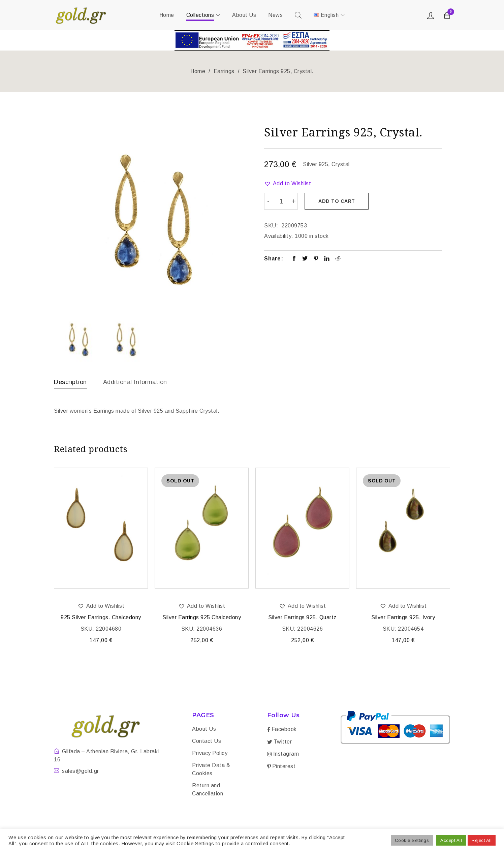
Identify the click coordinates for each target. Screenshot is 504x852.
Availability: (279, 235)
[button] (288, 184)
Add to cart (338, 201)
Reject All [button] (482, 840)
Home (198, 71)
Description (72, 382)
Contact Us (207, 742)
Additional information (141, 382)
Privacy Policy (210, 754)
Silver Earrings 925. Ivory (403, 619)
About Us (204, 730)
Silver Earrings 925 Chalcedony (202, 619)
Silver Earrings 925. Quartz (302, 619)
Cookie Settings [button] (412, 840)
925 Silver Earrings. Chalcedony (101, 619)
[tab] (72, 383)
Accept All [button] (451, 840)
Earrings (224, 71)
